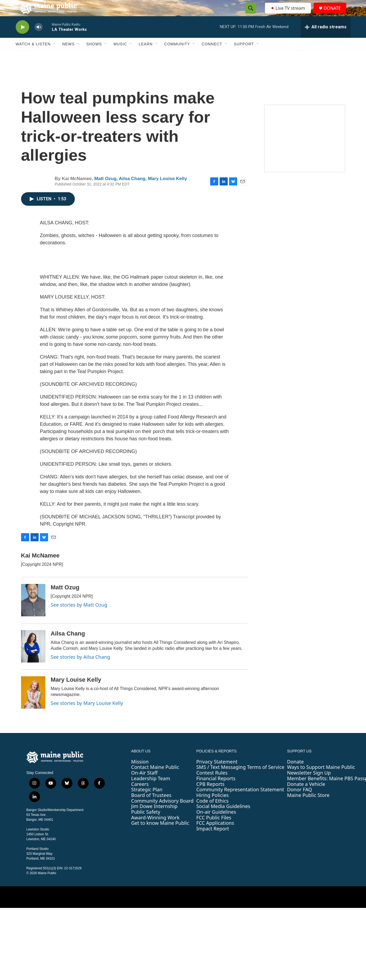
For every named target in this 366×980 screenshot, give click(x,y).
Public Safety (146, 824)
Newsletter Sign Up (309, 785)
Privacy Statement (217, 774)
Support (244, 56)
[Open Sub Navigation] (55, 56)
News (68, 56)
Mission (140, 774)
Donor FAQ (300, 802)
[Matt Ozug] (33, 612)
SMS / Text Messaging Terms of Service (240, 779)
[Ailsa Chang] (33, 658)
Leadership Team (151, 790)
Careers (140, 796)
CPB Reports (211, 796)
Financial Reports (216, 790)
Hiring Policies (213, 807)
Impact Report (213, 841)
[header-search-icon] (249, 14)
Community (177, 56)
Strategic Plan (147, 802)
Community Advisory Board (162, 813)
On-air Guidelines (216, 824)
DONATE (335, 14)
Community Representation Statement (240, 802)
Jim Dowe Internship (155, 818)
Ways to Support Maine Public (321, 779)
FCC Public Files (214, 830)
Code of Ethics (212, 813)
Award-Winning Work (155, 830)
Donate (296, 774)
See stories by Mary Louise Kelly (87, 715)
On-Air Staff (145, 785)
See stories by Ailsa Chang (80, 669)
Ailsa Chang (132, 191)
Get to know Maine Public (160, 835)
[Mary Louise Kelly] (33, 705)
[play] (22, 39)
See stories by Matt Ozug (79, 617)
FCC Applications (215, 835)
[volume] (39, 39)
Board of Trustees (151, 807)
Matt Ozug (105, 191)
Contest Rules (212, 785)
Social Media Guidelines (223, 818)
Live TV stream (288, 14)
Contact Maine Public (155, 779)
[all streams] (326, 39)
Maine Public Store (308, 807)
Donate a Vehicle (306, 796)
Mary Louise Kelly (168, 191)
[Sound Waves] (305, 151)
